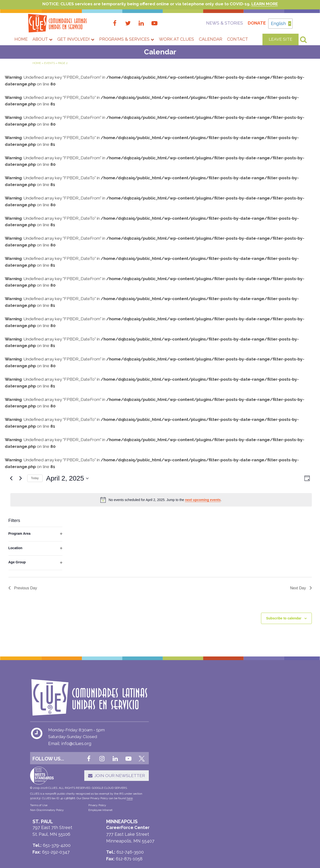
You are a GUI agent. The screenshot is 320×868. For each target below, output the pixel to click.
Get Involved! (76, 40)
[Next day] (21, 492)
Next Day (301, 601)
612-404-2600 (186, 767)
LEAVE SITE (281, 40)
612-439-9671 (199, 774)
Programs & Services (127, 40)
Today (35, 492)
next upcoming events (203, 513)
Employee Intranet (94, 821)
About (42, 40)
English (281, 23)
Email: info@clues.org (70, 752)
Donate (249, 23)
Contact (238, 40)
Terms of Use (39, 816)
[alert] (161, 513)
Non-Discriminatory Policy (47, 821)
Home (21, 40)
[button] (101, 783)
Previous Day (23, 601)
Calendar (211, 40)
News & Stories (217, 23)
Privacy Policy (91, 816)
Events (49, 64)
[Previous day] (11, 492)
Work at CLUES (176, 40)
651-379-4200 (185, 805)
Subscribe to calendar (284, 632)
